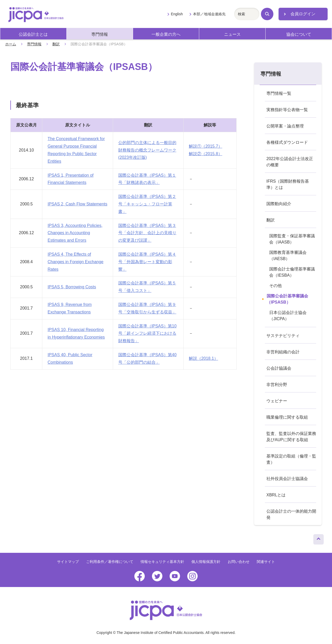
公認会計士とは (33, 34)
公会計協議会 (279, 368)
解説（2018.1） (203, 358)
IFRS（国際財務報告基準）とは (288, 184)
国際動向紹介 (279, 204)
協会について (299, 34)
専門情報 (100, 34)
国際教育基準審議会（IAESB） (288, 256)
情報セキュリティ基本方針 (162, 562)
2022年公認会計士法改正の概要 (290, 162)
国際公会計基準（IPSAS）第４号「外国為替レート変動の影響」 (147, 262)
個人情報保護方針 (206, 562)
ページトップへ (319, 538)
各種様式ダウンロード (287, 142)
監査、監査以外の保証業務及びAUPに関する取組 (291, 437)
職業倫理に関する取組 (287, 417)
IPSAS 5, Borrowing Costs (72, 287)
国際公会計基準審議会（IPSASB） (287, 299)
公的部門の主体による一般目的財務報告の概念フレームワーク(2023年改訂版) (147, 150)
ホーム (11, 44)
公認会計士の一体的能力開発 (291, 514)
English (177, 14)
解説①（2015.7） (206, 146)
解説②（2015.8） (206, 154)
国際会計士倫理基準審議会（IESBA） (292, 272)
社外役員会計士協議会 (287, 479)
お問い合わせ (239, 562)
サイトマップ (68, 562)
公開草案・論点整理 (285, 126)
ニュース (232, 34)
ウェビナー (277, 401)
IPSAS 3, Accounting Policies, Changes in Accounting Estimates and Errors (75, 233)
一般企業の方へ (166, 34)
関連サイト (266, 562)
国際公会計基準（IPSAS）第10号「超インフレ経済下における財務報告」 (147, 334)
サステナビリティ (283, 336)
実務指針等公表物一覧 (287, 110)
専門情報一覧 (279, 93)
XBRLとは (276, 495)
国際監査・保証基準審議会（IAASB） (292, 239)
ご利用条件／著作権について (110, 562)
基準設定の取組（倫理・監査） (291, 459)
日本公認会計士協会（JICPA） (288, 316)
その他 (275, 286)
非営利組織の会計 (283, 352)
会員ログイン (303, 14)
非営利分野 (277, 385)
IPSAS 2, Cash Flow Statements (77, 204)
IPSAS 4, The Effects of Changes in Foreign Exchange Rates (75, 262)
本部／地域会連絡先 (209, 14)
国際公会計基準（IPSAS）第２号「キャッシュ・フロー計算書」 (147, 204)
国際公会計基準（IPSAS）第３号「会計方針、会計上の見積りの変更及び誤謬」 (147, 233)
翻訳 (56, 44)
